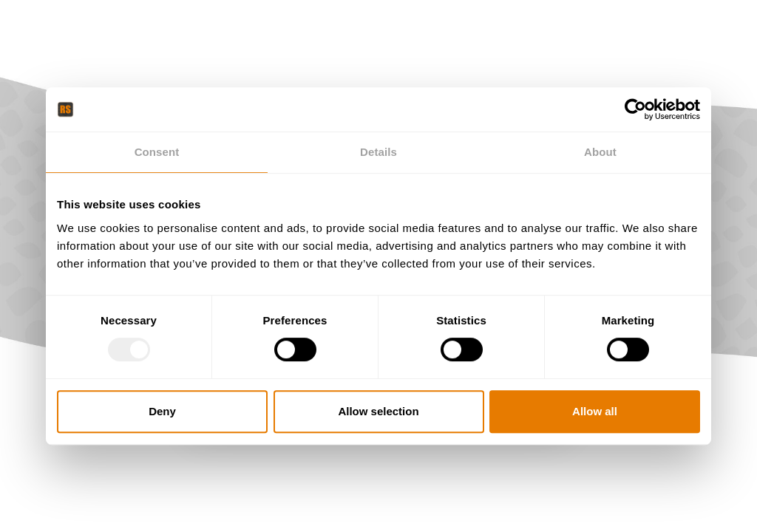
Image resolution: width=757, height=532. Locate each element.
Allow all (595, 411)
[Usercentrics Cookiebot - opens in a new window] (635, 109)
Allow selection (378, 411)
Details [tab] (378, 152)
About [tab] (600, 152)
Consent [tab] (157, 152)
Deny (162, 411)
